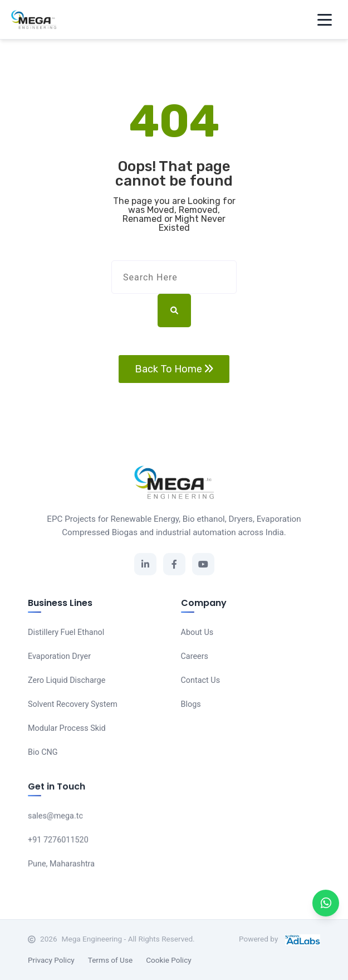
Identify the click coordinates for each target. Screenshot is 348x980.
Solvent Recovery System (73, 704)
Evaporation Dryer (59, 656)
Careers (195, 657)
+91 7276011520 (58, 841)
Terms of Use (110, 960)
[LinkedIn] (145, 564)
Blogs (191, 705)
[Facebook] (174, 564)
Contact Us (201, 681)
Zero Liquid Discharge (67, 680)
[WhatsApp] (326, 903)
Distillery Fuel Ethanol (66, 632)
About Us (197, 633)
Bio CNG (43, 752)
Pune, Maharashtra (61, 865)
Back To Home (174, 369)
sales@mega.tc (55, 818)
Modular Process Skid (67, 728)
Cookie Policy (169, 960)
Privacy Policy (51, 960)
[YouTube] (203, 564)
